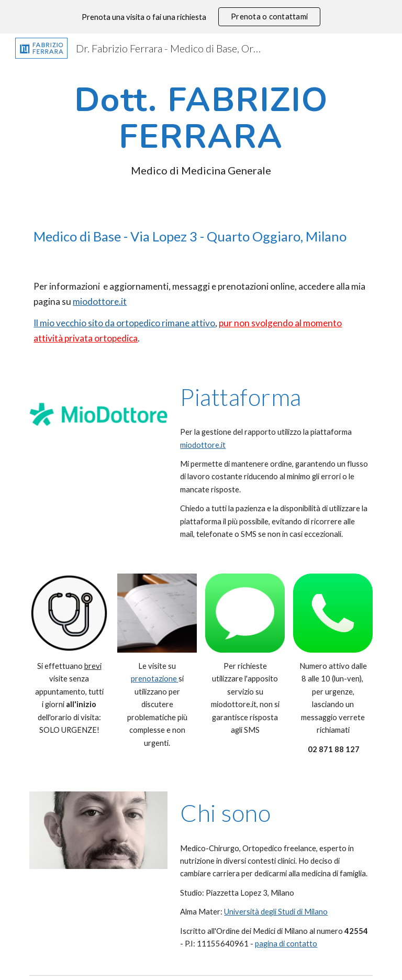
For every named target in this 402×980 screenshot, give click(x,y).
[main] (201, 129)
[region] (201, 17)
